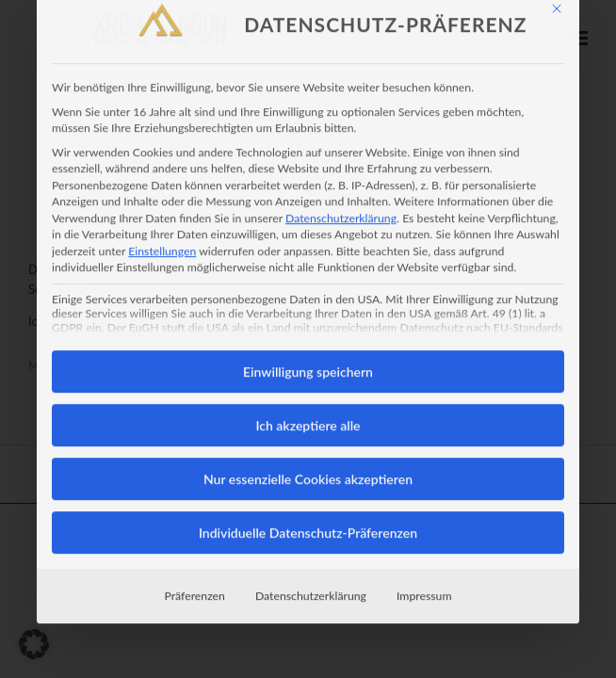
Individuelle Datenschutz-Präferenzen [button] (308, 473)
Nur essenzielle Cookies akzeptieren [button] (308, 420)
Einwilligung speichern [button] (308, 312)
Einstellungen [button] (162, 192)
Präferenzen (195, 536)
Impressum (424, 536)
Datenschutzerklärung (341, 159)
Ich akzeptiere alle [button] (308, 366)
